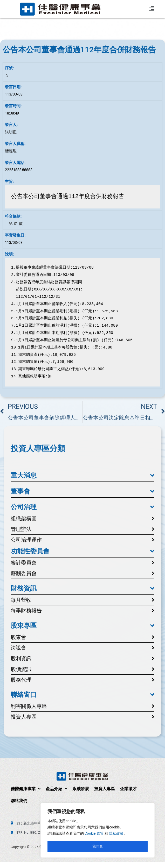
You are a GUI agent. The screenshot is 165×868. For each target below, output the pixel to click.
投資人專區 (105, 789)
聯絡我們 (19, 801)
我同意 (98, 846)
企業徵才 (128, 789)
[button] (82, 476)
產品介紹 (56, 789)
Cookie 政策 (94, 833)
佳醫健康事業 (26, 789)
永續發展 (81, 789)
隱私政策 (116, 833)
